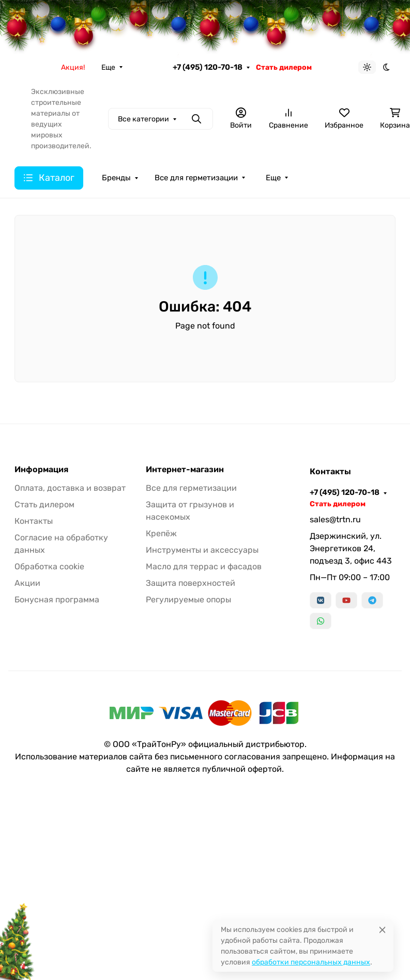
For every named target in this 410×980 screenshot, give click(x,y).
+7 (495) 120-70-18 (208, 67)
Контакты (34, 521)
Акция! (73, 67)
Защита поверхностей (191, 583)
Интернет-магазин (185, 470)
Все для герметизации (196, 178)
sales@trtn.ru (335, 519)
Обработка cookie (49, 566)
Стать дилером (284, 67)
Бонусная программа (57, 600)
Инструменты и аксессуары (202, 550)
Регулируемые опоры (188, 600)
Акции (27, 583)
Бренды (116, 178)
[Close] (382, 930)
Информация (41, 470)
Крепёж (161, 533)
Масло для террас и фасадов (204, 566)
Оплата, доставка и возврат (70, 488)
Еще (108, 67)
